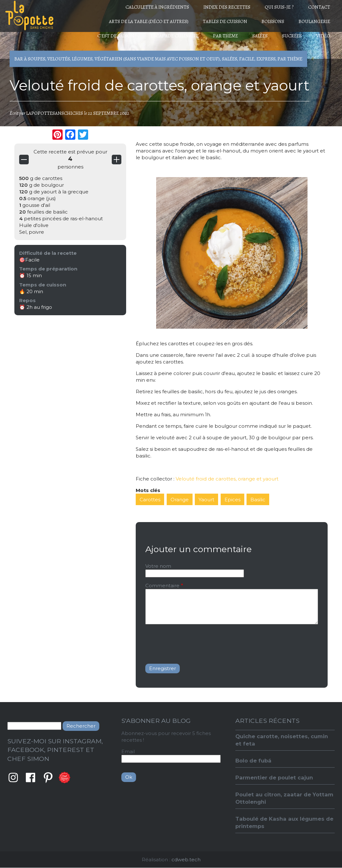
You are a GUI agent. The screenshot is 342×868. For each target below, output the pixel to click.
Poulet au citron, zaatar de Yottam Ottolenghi (284, 798)
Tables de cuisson (225, 21)
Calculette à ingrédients (157, 7)
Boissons (273, 21)
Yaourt (206, 500)
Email (128, 751)
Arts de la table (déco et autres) (149, 21)
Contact (319, 7)
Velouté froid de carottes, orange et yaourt (227, 479)
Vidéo (323, 36)
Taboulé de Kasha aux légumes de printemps (284, 822)
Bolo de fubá (253, 761)
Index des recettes (227, 7)
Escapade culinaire (175, 36)
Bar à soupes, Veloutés (42, 59)
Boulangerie (314, 21)
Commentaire (162, 586)
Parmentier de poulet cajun (274, 778)
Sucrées (292, 36)
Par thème (225, 36)
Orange (180, 500)
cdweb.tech (186, 860)
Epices (232, 500)
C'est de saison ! (117, 36)
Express (266, 59)
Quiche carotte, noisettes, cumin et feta (282, 740)
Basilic (258, 500)
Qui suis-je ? (279, 7)
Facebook (31, 778)
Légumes (82, 59)
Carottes (150, 500)
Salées (260, 36)
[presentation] (194, 642)
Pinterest (48, 778)
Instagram (13, 778)
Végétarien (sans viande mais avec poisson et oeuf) (157, 59)
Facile (247, 59)
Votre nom (158, 566)
